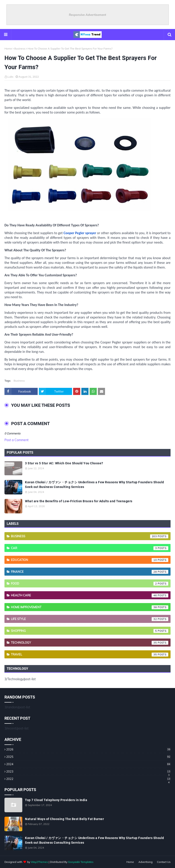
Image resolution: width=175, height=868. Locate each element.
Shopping (90, 631)
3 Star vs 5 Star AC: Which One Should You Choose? (64, 463)
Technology (90, 643)
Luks (10, 77)
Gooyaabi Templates (81, 862)
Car (90, 548)
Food (90, 584)
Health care (90, 595)
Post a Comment (16, 440)
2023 (88, 771)
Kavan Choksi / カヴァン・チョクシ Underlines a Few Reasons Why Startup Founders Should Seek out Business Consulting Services (95, 485)
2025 (88, 757)
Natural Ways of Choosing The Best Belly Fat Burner (64, 819)
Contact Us (164, 862)
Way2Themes (39, 862)
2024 (88, 764)
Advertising (145, 862)
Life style (90, 619)
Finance (90, 572)
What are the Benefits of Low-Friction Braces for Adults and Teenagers (79, 501)
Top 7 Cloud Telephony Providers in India (56, 800)
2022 (88, 779)
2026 (88, 749)
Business (20, 49)
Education (90, 560)
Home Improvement (90, 607)
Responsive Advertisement (87, 15)
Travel (90, 655)
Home (8, 49)
